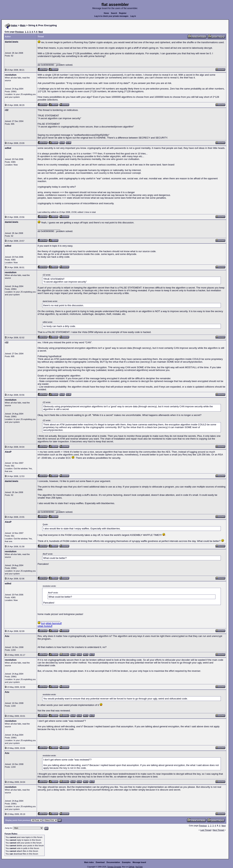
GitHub (131, 867)
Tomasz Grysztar (114, 867)
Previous (19, 32)
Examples (126, 862)
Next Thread (219, 830)
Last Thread (206, 830)
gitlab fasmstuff (54, 623)
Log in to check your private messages (111, 16)
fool (43, 623)
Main (23, 25)
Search (114, 13)
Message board (139, 862)
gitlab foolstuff (45, 626)
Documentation (113, 862)
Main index (89, 862)
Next (41, 32)
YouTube (139, 867)
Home (106, 13)
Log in (133, 16)
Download (100, 862)
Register (123, 13)
